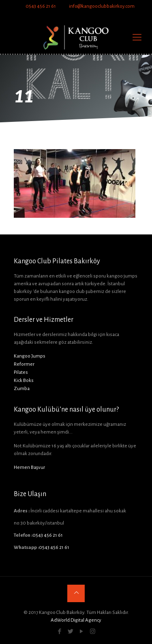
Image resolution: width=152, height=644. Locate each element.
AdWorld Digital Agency (76, 620)
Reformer (24, 364)
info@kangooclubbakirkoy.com (101, 6)
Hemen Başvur (29, 467)
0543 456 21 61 (41, 6)
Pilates (21, 372)
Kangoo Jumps (30, 356)
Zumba (22, 389)
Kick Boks (24, 381)
